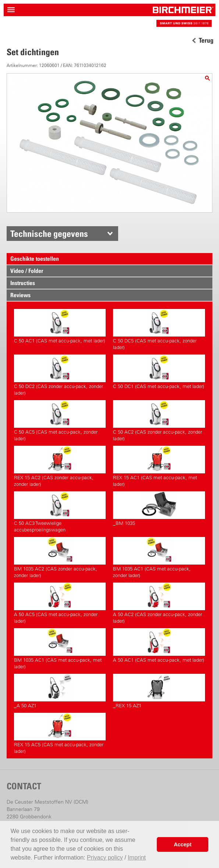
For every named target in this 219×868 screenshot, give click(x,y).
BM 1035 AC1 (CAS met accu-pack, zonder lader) (159, 558)
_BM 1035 (159, 509)
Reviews (20, 295)
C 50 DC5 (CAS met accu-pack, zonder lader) (159, 330)
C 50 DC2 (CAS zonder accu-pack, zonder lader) (60, 375)
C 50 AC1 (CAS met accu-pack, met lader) (60, 326)
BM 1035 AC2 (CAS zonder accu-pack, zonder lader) (60, 558)
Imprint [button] (137, 858)
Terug (206, 40)
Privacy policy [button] (105, 858)
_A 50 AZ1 (60, 691)
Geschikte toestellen (35, 259)
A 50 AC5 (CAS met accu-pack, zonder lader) (60, 603)
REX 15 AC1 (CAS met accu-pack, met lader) (159, 466)
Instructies (23, 283)
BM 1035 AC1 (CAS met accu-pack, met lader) (60, 649)
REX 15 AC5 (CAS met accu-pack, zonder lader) (60, 733)
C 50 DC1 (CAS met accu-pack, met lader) (159, 372)
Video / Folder (27, 271)
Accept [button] (183, 844)
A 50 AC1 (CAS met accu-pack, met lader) (159, 645)
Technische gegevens (49, 234)
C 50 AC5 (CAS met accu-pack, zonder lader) (60, 421)
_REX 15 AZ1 (159, 691)
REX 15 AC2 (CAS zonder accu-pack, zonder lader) (60, 466)
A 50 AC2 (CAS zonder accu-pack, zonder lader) (159, 603)
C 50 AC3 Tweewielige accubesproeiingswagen (60, 512)
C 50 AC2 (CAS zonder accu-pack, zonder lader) (159, 421)
